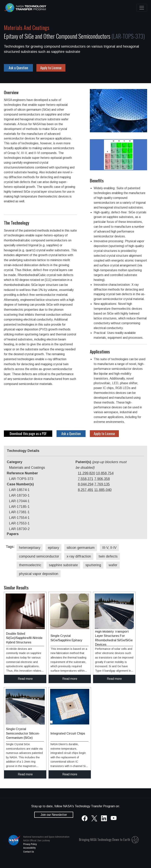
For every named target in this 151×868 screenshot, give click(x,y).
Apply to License (51, 68)
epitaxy (53, 548)
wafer (113, 565)
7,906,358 (102, 479)
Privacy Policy (30, 844)
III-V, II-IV (109, 548)
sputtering (93, 565)
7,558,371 (86, 479)
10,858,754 (105, 473)
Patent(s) (101, 465)
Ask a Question (18, 68)
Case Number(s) (20, 484)
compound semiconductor (39, 556)
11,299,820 (86, 473)
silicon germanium (81, 548)
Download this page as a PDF (28, 434)
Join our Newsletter (54, 815)
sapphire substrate (63, 565)
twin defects (108, 556)
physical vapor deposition (39, 574)
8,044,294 (86, 484)
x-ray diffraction (79, 556)
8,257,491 (86, 490)
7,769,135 (102, 484)
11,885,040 (103, 490)
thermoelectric (30, 565)
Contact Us (29, 852)
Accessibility (29, 848)
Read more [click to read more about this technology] (25, 679)
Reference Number (22, 473)
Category (15, 462)
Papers (13, 534)
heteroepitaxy (30, 548)
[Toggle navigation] (142, 8)
